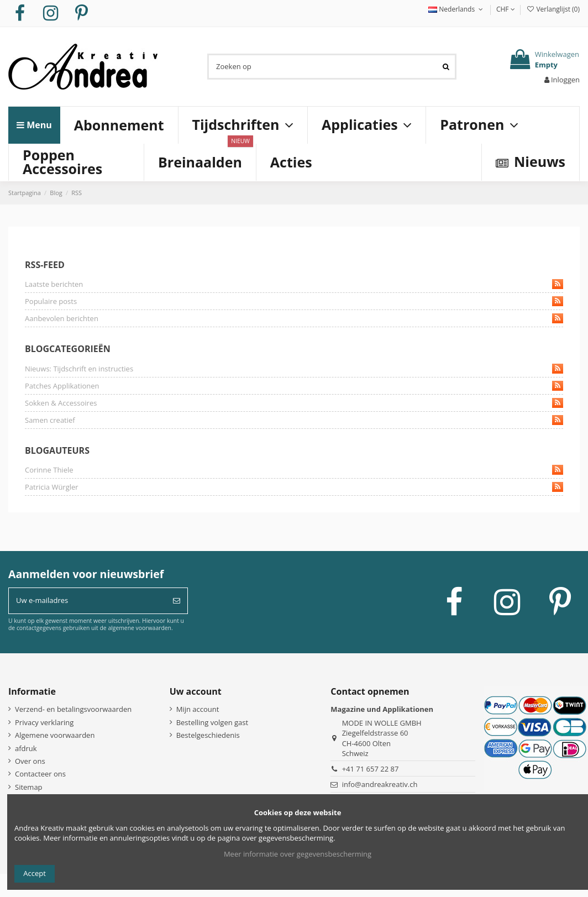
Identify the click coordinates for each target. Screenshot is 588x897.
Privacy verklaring (44, 722)
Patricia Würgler (294, 487)
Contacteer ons (40, 774)
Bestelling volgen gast (212, 722)
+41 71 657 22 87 (371, 769)
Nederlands (457, 9)
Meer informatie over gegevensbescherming (298, 854)
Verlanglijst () (553, 9)
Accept (35, 873)
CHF (506, 9)
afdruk (26, 748)
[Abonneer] (177, 601)
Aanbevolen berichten (294, 318)
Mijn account (198, 709)
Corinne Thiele (294, 470)
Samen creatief (294, 420)
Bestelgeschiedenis (208, 735)
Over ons (30, 761)
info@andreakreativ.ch (380, 784)
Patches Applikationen (294, 386)
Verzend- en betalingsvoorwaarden (73, 709)
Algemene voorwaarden (55, 735)
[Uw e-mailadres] (87, 601)
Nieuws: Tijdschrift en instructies (294, 369)
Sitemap (29, 787)
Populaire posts (294, 301)
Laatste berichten (294, 284)
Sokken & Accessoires (294, 403)
